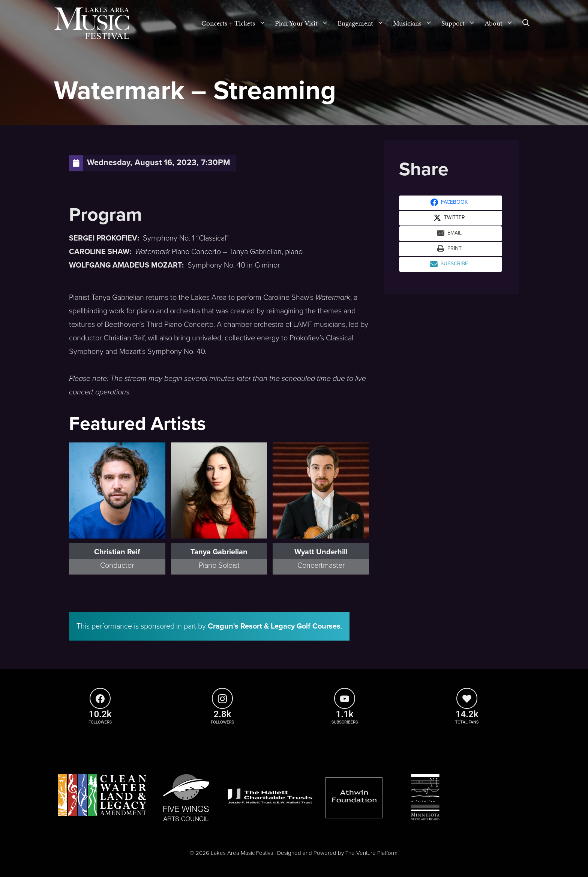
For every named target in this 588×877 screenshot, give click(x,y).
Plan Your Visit (304, 23)
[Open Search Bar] (526, 23)
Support (461, 23)
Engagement (363, 23)
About (501, 23)
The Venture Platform (371, 853)
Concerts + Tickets (236, 23)
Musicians (415, 23)
